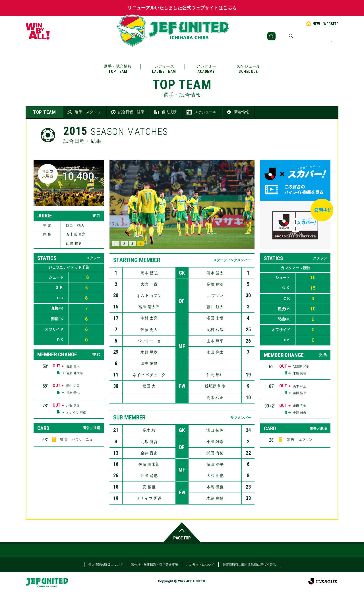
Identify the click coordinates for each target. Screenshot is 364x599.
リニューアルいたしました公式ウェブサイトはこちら (182, 8)
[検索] (302, 36)
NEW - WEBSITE (322, 24)
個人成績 (165, 112)
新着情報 (237, 112)
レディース (164, 69)
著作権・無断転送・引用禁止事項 (155, 565)
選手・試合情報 (118, 69)
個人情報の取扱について (106, 565)
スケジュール (248, 69)
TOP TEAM (44, 112)
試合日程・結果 (127, 112)
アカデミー (206, 69)
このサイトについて (200, 565)
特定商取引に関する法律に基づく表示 (249, 565)
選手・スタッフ (83, 112)
